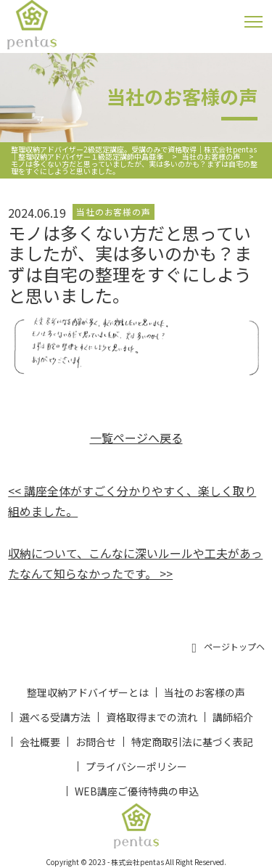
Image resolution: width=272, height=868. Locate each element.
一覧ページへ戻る (136, 438)
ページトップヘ (228, 647)
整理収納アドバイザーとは (88, 692)
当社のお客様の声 (205, 692)
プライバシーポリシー (136, 766)
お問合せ (96, 742)
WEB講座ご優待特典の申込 (137, 791)
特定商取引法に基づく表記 (192, 742)
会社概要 (40, 742)
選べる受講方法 (55, 717)
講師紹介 (233, 717)
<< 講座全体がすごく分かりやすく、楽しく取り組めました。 (132, 501)
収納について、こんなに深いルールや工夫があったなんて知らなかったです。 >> (135, 563)
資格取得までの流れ (152, 717)
